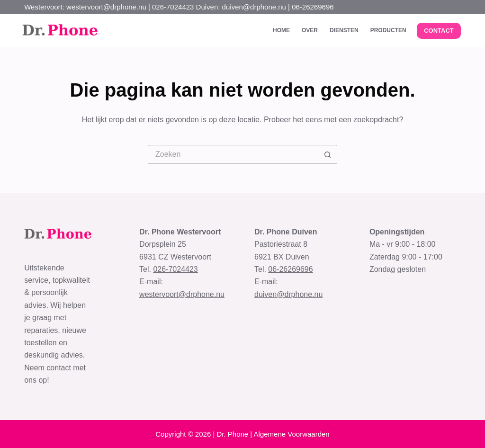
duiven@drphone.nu (288, 294)
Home (281, 30)
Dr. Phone (232, 434)
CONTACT (439, 31)
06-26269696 (290, 269)
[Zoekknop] (328, 154)
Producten (388, 30)
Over (310, 30)
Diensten (344, 30)
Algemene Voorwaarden (292, 434)
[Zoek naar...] (233, 154)
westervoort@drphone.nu (182, 294)
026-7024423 (175, 269)
